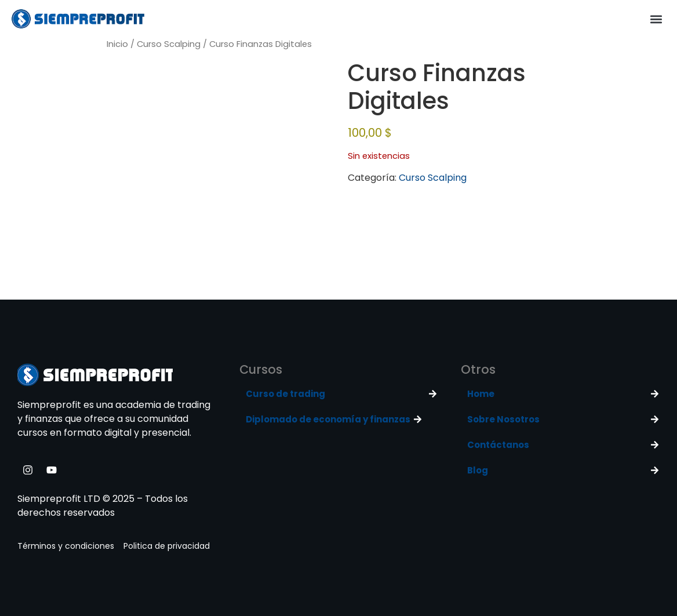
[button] (656, 19)
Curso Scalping (169, 44)
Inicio (117, 44)
